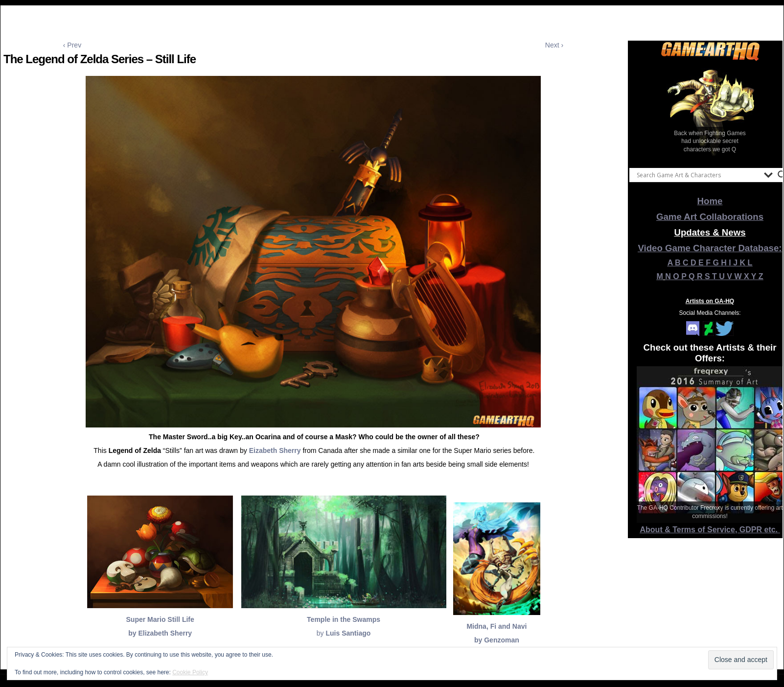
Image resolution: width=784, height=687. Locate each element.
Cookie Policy (190, 672)
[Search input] (698, 175)
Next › (554, 45)
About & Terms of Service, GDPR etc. (710, 530)
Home (710, 201)
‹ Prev (72, 45)
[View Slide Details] (710, 112)
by (344, 633)
